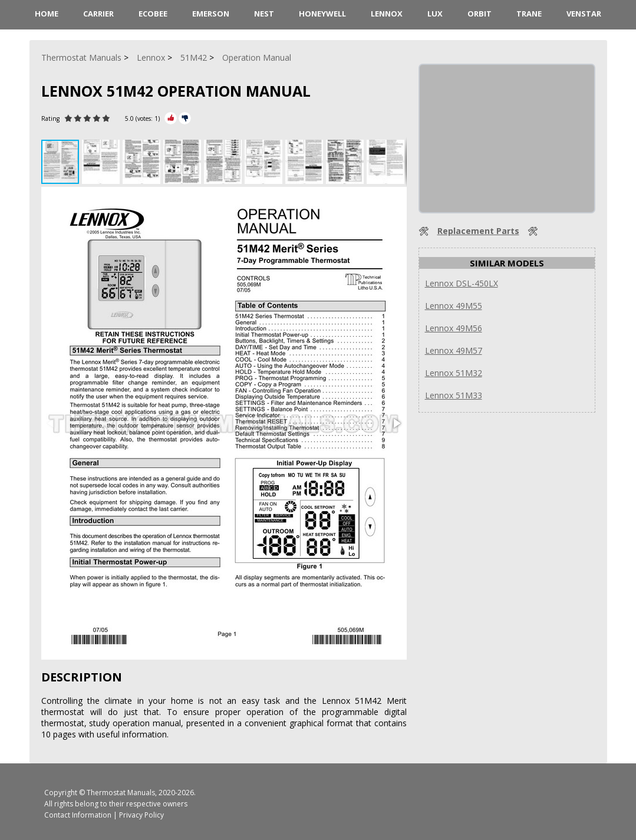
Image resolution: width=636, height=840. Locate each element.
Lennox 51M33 (454, 395)
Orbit (480, 14)
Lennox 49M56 (454, 328)
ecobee (153, 14)
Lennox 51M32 (454, 373)
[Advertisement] (508, 139)
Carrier (98, 14)
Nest (264, 14)
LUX (435, 14)
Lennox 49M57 (454, 350)
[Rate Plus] (171, 118)
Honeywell (322, 14)
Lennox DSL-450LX (462, 283)
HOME (47, 14)
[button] (102, 162)
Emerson (211, 14)
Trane (529, 14)
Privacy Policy (141, 815)
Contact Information (78, 815)
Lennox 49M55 (454, 306)
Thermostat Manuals (121, 793)
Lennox (387, 14)
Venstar (584, 14)
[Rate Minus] (185, 118)
